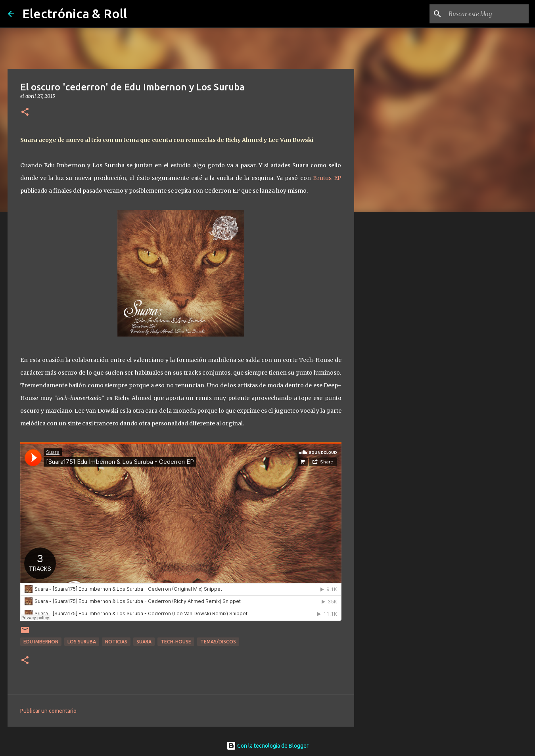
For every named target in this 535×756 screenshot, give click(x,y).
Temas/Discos (218, 642)
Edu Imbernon (41, 642)
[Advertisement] (395, 343)
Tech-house (176, 642)
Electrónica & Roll (75, 13)
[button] (25, 112)
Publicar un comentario (48, 711)
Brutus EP (327, 178)
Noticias (116, 642)
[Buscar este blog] (487, 14)
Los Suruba (82, 642)
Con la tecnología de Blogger (267, 746)
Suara (144, 642)
